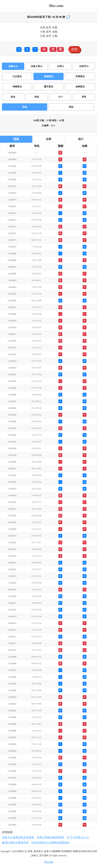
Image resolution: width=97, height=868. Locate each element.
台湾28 (60, 66)
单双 (84, 97)
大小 (60, 97)
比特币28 (84, 66)
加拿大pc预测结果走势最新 (18, 837)
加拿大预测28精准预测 (50, 837)
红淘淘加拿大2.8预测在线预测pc (51, 843)
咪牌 (75, 49)
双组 (71, 107)
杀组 (37, 97)
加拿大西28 (37, 66)
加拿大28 (13, 66)
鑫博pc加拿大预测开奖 (15, 843)
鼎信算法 (49, 76)
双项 (25, 107)
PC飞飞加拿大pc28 (78, 837)
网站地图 (49, 862)
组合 (13, 97)
